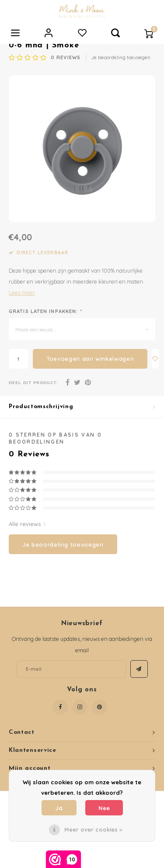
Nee (104, 808)
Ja (59, 808)
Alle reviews (27, 524)
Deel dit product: (33, 382)
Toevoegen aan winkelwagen (90, 359)
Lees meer (22, 292)
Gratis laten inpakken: (45, 311)
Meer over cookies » (93, 829)
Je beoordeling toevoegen (121, 57)
